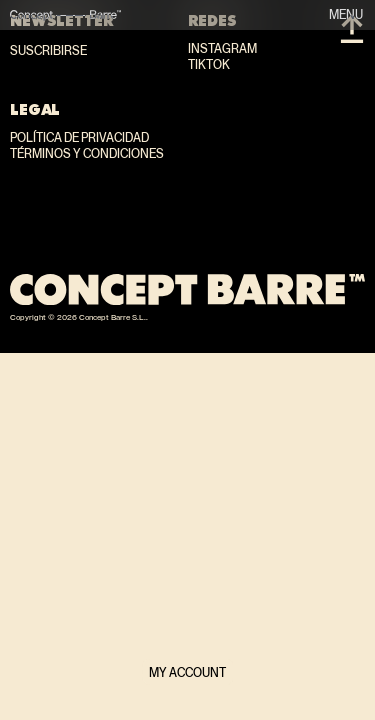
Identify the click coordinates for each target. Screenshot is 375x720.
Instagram (222, 49)
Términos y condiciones (87, 154)
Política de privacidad (79, 138)
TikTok (209, 65)
